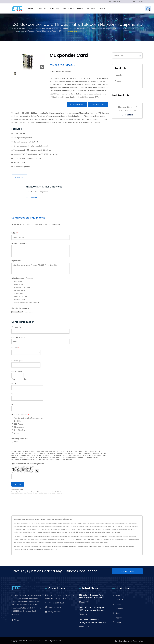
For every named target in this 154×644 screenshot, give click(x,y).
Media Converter (79, 546)
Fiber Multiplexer (28, 549)
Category (24, 31)
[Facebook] (12, 620)
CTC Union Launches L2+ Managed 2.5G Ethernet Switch (92, 621)
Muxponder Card (73, 31)
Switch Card (121, 546)
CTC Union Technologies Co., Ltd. (36, 640)
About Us (42, 8)
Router (71, 546)
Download (31, 197)
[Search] (122, 2)
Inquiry (102, 8)
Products (55, 8)
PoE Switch (65, 546)
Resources (68, 8)
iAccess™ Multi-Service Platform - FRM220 (50, 31)
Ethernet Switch (56, 546)
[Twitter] (15, 620)
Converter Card (18, 549)
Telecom (31, 31)
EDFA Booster (130, 546)
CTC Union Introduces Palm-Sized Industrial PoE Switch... (92, 596)
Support (91, 8)
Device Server (97, 546)
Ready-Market (138, 640)
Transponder (114, 546)
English (139, 2)
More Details (127, 115)
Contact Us (54, 549)
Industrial (118, 75)
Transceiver (37, 549)
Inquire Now (77, 104)
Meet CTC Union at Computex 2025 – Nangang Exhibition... (92, 608)
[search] (110, 2)
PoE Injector (106, 546)
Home (31, 8)
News (80, 8)
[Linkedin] (18, 620)
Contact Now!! (127, 571)
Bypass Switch (88, 546)
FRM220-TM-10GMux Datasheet (44, 187)
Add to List (98, 104)
